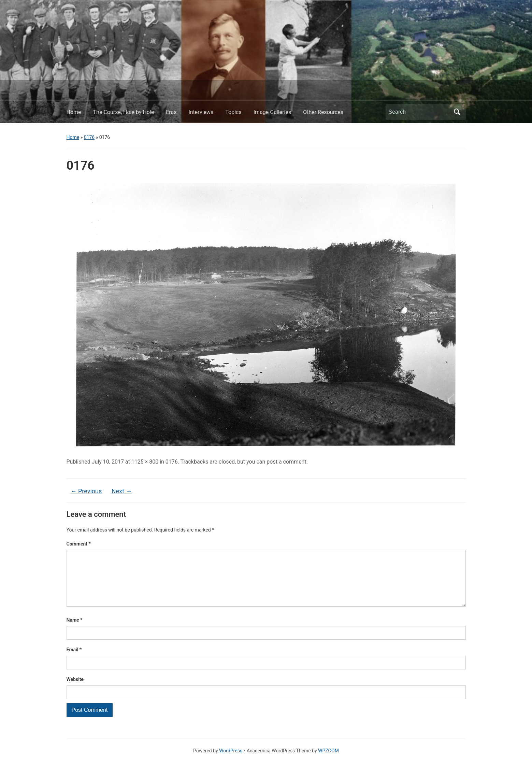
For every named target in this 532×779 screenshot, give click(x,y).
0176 (89, 137)
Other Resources (323, 112)
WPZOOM (328, 762)
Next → (122, 491)
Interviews (201, 112)
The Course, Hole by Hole (124, 112)
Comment (79, 544)
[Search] (419, 112)
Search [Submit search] (457, 112)
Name (75, 631)
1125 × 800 (145, 462)
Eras (171, 112)
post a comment (286, 462)
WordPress (231, 762)
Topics (233, 112)
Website (75, 690)
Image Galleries (272, 112)
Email (74, 661)
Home (74, 112)
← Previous (86, 491)
